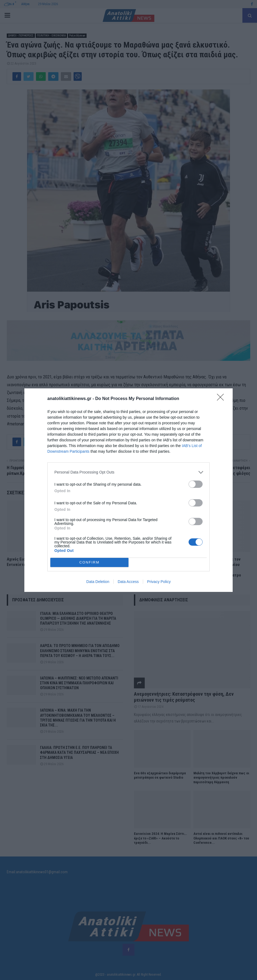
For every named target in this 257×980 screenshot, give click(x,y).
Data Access (128, 582)
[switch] (196, 484)
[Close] (222, 399)
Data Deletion (98, 582)
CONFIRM (89, 562)
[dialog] (128, 490)
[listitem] (128, 472)
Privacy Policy (159, 582)
